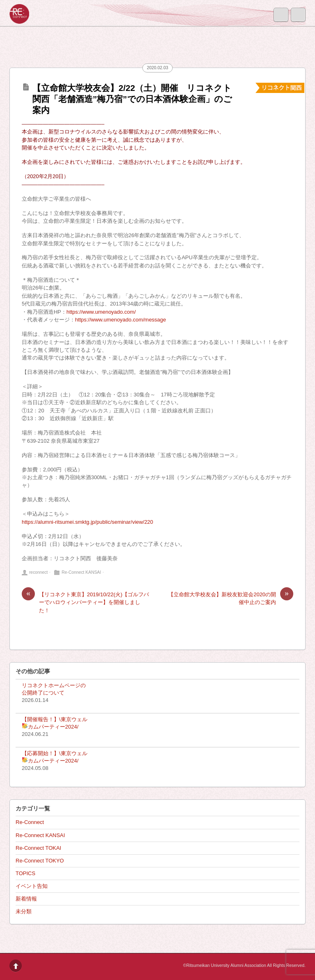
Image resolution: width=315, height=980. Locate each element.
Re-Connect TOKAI (38, 848)
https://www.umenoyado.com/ (101, 312)
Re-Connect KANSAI (81, 572)
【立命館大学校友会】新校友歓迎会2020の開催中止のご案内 (231, 598)
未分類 (24, 911)
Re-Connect (30, 822)
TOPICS (25, 873)
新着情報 (26, 899)
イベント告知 (32, 886)
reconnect (39, 572)
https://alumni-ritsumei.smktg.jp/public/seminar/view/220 (87, 522)
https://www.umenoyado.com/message (121, 320)
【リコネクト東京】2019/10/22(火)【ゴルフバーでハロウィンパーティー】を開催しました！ (85, 602)
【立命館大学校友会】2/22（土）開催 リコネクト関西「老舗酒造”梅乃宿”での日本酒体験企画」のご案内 (132, 99)
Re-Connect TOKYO (40, 861)
